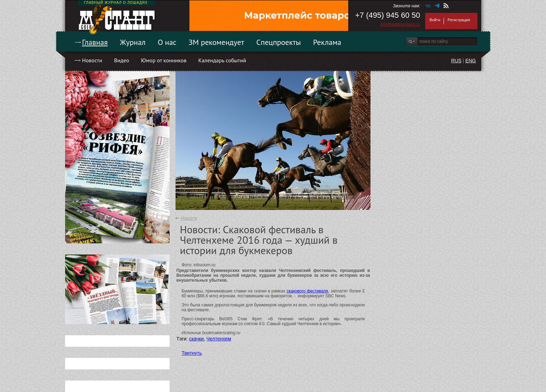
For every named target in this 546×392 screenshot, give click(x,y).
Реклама (327, 42)
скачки (196, 339)
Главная (95, 42)
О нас (167, 42)
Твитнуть (192, 353)
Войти (435, 20)
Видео (121, 60)
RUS (456, 61)
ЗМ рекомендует (217, 42)
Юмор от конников (164, 60)
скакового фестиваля (307, 291)
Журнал (133, 42)
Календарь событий (222, 60)
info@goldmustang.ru (400, 24)
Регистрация (459, 20)
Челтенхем (219, 339)
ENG (470, 61)
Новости (92, 60)
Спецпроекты (279, 42)
